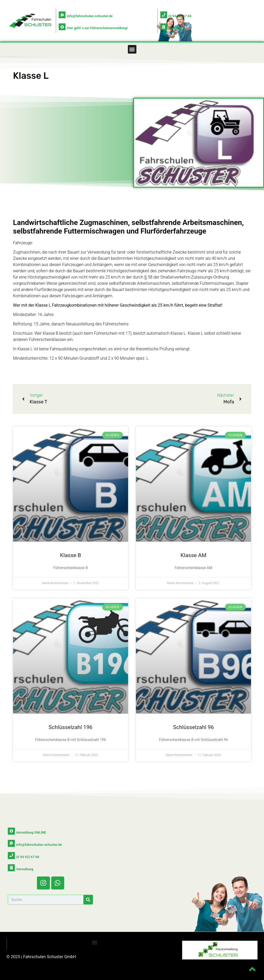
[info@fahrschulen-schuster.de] (62, 15)
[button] (132, 49)
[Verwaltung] (164, 27)
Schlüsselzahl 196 (71, 727)
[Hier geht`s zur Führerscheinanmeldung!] (62, 27)
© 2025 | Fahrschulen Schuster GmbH (41, 956)
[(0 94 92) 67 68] (164, 15)
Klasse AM (194, 555)
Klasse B (71, 555)
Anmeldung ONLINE (31, 832)
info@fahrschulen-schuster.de (90, 16)
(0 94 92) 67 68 (180, 16)
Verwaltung (177, 28)
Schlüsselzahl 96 (193, 727)
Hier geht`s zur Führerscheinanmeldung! (97, 28)
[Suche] (88, 899)
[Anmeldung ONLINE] (11, 831)
